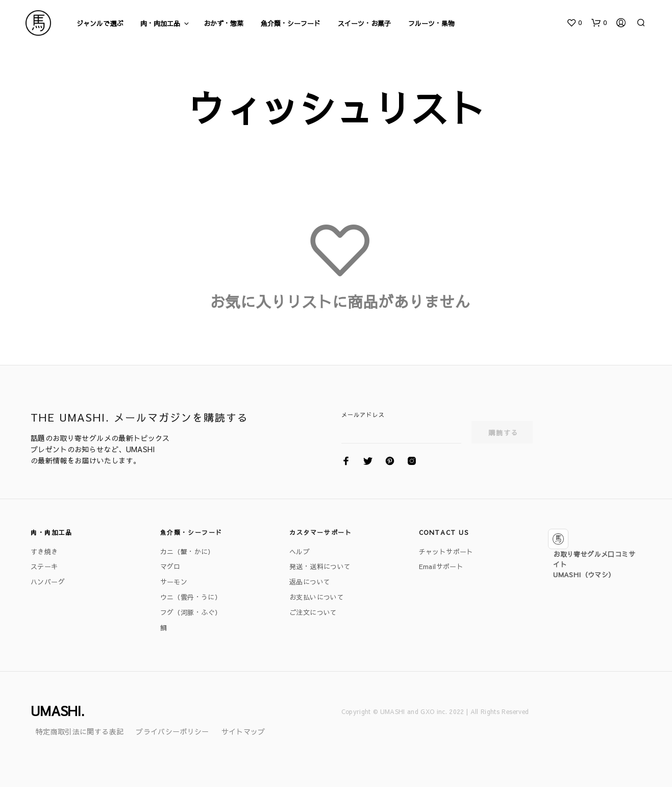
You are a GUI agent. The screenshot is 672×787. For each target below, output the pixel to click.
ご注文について (313, 612)
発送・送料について (320, 567)
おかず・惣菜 (223, 23)
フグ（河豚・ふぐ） (191, 612)
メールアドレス (363, 415)
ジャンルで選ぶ (100, 23)
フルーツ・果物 (431, 23)
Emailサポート (441, 567)
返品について (310, 582)
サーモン (174, 582)
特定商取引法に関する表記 (80, 731)
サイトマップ (243, 731)
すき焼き (44, 552)
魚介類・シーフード (291, 23)
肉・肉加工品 (160, 23)
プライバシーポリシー (172, 731)
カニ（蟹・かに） (188, 552)
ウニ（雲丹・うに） (191, 597)
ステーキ (44, 567)
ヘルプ (300, 552)
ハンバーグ (48, 582)
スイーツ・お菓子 (364, 23)
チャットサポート (446, 552)
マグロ (170, 567)
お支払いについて (317, 597)
